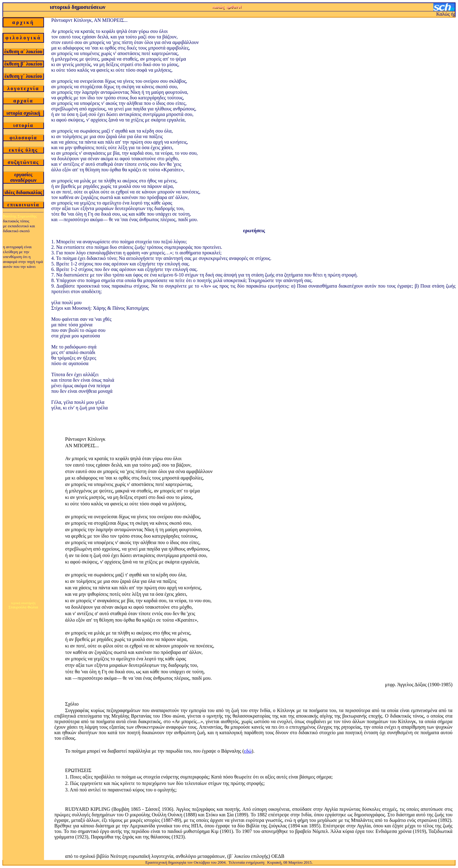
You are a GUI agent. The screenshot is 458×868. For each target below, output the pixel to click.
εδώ (248, 751)
